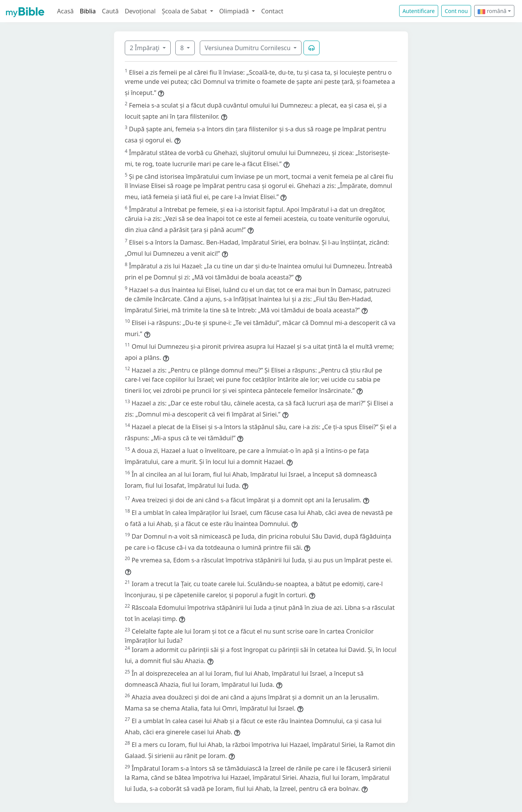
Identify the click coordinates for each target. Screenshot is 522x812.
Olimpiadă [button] (235, 11)
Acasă (65, 11)
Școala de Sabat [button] (185, 11)
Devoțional (140, 11)
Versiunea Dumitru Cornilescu (249, 48)
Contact (272, 11)
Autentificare (419, 11)
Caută (110, 11)
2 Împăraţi (145, 48)
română (492, 11)
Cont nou (456, 11)
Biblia (88, 11)
